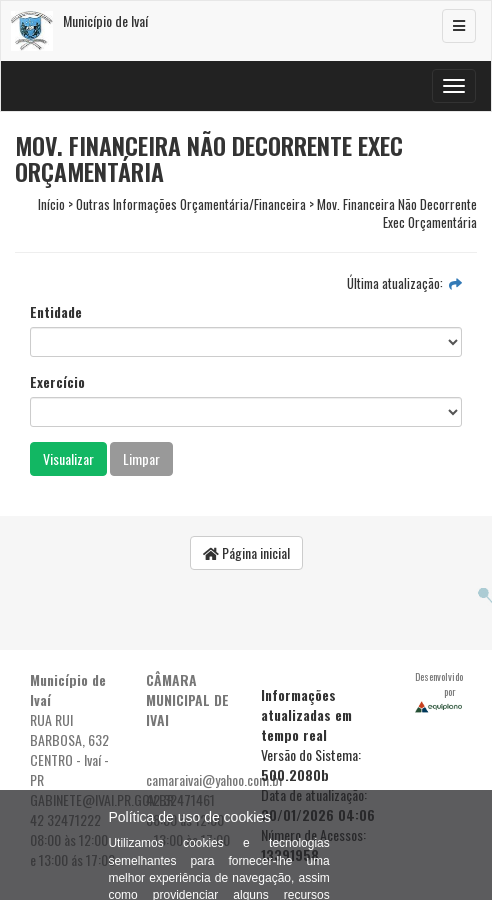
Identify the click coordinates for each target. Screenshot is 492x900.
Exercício (57, 382)
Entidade (56, 312)
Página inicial (246, 552)
